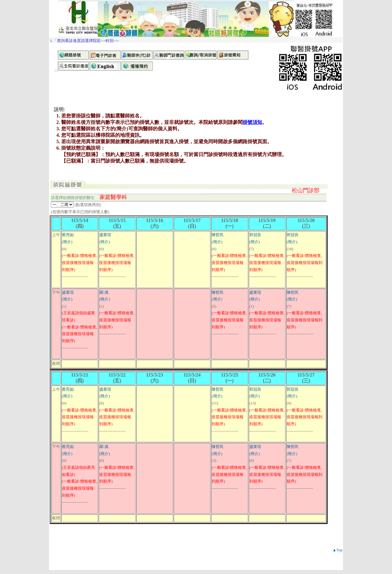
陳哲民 (218, 235)
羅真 (104, 292)
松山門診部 (306, 190)
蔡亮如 (68, 235)
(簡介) (67, 242)
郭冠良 (255, 235)
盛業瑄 (105, 235)
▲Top (337, 550)
